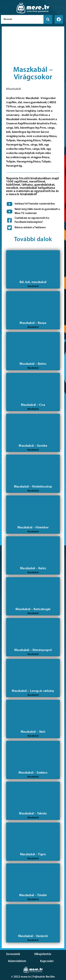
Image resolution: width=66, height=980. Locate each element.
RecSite (50, 977)
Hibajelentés (43, 954)
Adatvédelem (17, 961)
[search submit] (48, 19)
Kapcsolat (47, 961)
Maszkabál (14, 89)
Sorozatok (13, 954)
